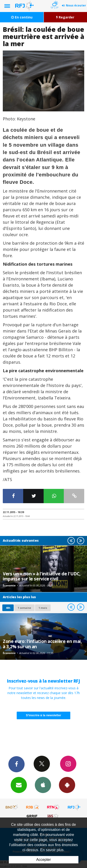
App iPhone (43, 785)
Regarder (65, 17)
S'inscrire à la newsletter (44, 715)
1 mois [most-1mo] (43, 608)
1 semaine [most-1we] (24, 608)
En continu (22, 17)
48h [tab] (8, 608)
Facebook (16, 764)
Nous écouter (76, 5)
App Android (67, 785)
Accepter (43, 860)
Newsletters (19, 785)
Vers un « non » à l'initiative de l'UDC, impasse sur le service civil (42, 576)
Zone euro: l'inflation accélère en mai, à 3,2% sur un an (42, 644)
